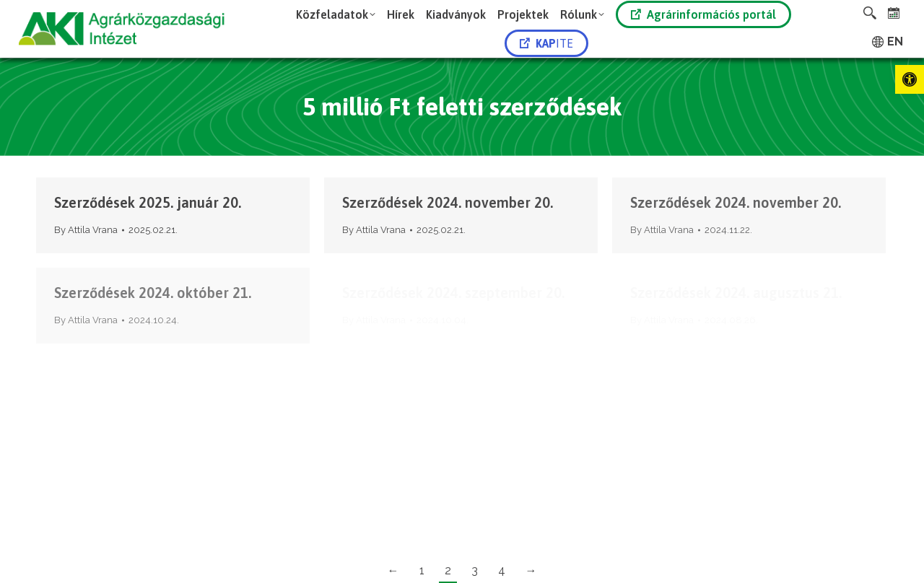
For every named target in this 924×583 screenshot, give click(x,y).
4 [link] (502, 570)
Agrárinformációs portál (703, 14)
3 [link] (475, 570)
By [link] (86, 230)
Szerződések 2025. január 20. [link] (148, 202)
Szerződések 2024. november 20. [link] (448, 202)
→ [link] (531, 570)
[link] (910, 79)
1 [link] (422, 570)
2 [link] (448, 570)
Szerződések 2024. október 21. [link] (153, 293)
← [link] (393, 570)
